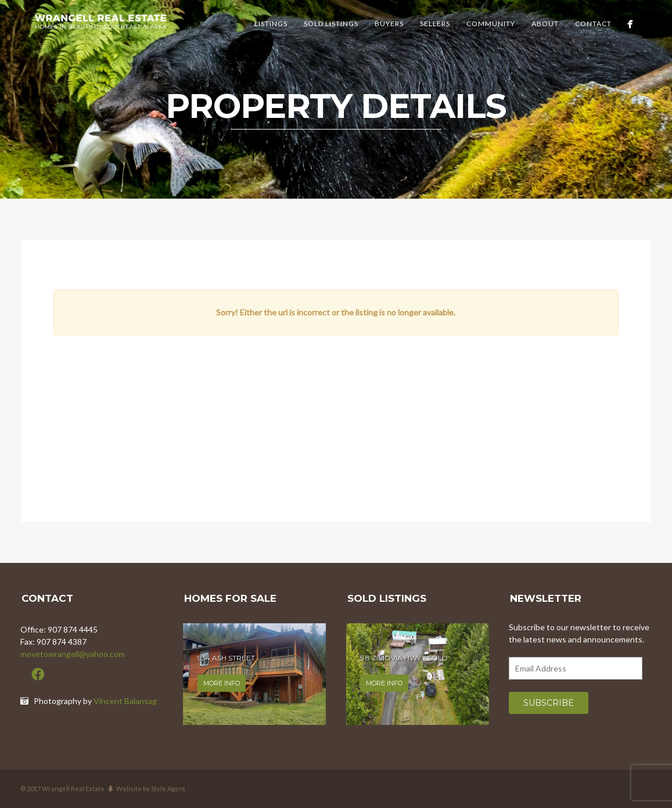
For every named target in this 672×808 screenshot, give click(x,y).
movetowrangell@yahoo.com (73, 654)
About (545, 24)
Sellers (435, 24)
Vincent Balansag (125, 701)
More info (222, 683)
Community (491, 24)
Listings (271, 24)
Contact (593, 24)
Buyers (389, 24)
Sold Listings (331, 24)
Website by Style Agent (151, 789)
